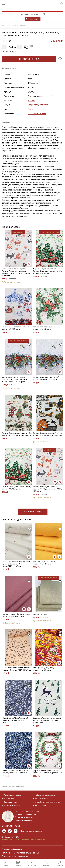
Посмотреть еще (33, 512)
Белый (31, 109)
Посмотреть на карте (24, 817)
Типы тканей (40, 806)
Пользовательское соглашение (15, 856)
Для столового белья (37, 113)
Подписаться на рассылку (32, 831)
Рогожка (32, 100)
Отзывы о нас (9, 798)
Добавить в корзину (29, 59)
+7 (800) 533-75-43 (11, 826)
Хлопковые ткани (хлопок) (16, 26)
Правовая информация (12, 849)
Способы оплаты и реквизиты (48, 802)
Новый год (44, 105)
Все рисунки (33, 105)
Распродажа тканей (12, 795)
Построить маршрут (23, 820)
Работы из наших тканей (45, 795)
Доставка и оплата (12, 806)
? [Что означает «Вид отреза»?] (52, 96)
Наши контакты (41, 798)
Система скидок (10, 802)
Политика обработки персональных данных (21, 853)
